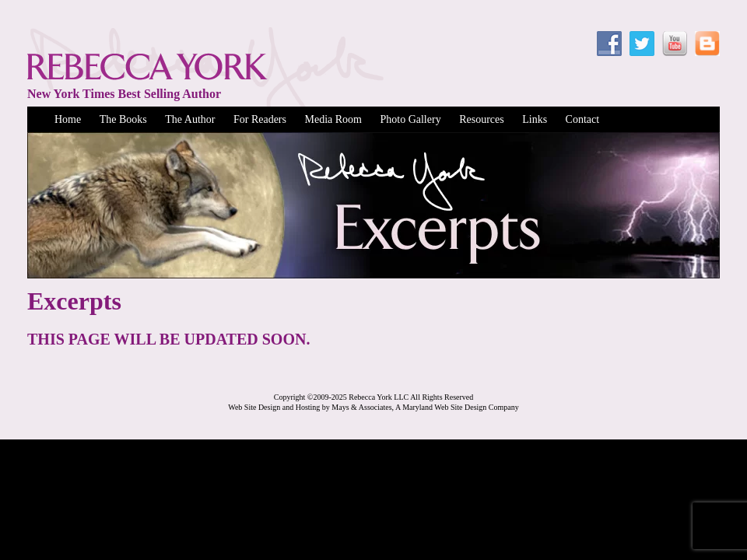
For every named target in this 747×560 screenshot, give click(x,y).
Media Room (333, 119)
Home (68, 119)
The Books (123, 119)
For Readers (260, 119)
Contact (583, 119)
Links (535, 119)
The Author (190, 119)
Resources (482, 119)
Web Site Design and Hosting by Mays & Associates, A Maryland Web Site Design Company (373, 407)
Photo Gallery (410, 119)
